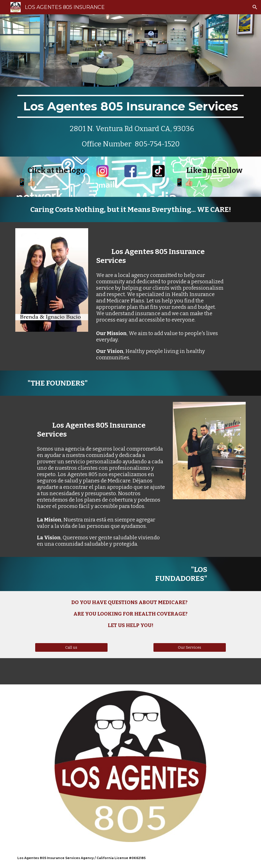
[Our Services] (190, 648)
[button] (255, 7)
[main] (131, 122)
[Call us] (71, 648)
